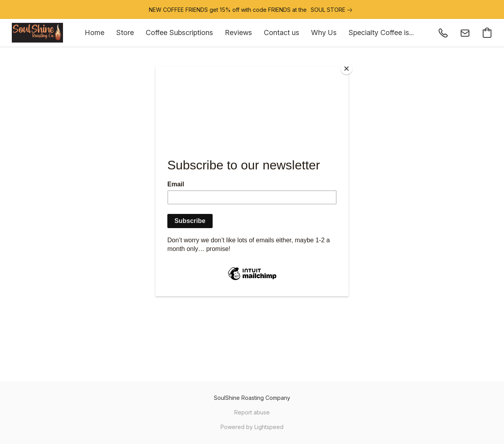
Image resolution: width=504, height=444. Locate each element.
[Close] (346, 69)
